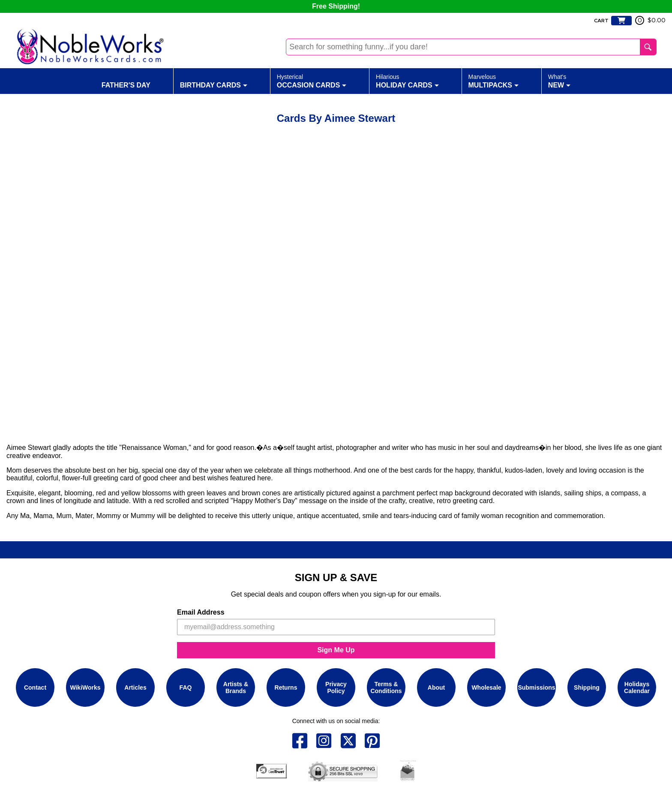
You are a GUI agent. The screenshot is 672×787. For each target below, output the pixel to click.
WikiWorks (85, 687)
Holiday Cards (407, 81)
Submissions (536, 687)
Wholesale (486, 687)
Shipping (587, 687)
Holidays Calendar (637, 687)
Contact (35, 687)
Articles (135, 687)
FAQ (186, 687)
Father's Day (126, 81)
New (559, 81)
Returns (286, 687)
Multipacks (494, 81)
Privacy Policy (336, 687)
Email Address (201, 612)
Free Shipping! (336, 6)
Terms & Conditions (386, 687)
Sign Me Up (336, 650)
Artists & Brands (236, 687)
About (436, 687)
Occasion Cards (312, 81)
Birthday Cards (214, 81)
